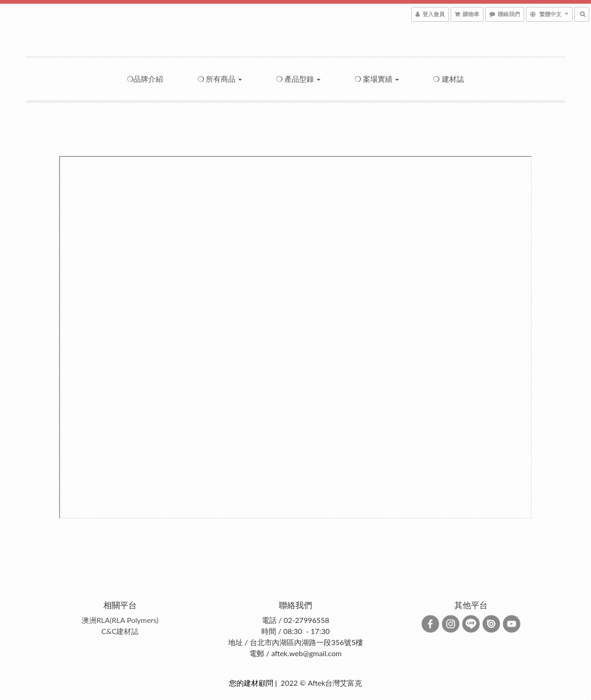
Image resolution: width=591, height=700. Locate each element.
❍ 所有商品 (220, 79)
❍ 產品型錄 (298, 79)
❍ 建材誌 (448, 79)
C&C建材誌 (120, 631)
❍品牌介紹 (145, 79)
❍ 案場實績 (377, 79)
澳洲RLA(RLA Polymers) (120, 620)
